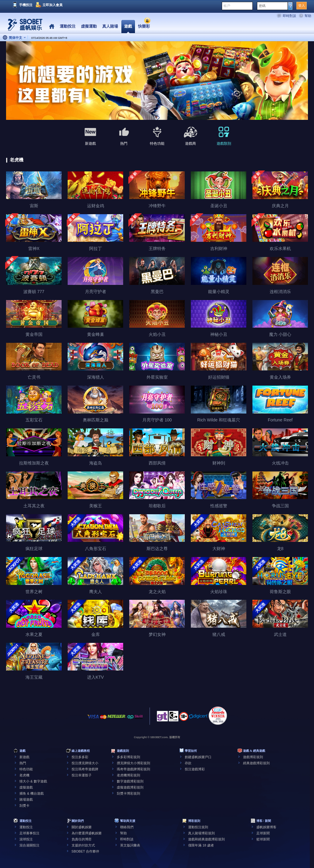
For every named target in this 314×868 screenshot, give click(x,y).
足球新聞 (263, 833)
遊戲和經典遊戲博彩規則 (206, 839)
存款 (188, 763)
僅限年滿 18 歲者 (201, 845)
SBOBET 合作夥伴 (85, 851)
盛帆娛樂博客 (266, 827)
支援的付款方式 (83, 845)
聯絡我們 (127, 827)
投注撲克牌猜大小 (85, 763)
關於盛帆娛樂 (82, 827)
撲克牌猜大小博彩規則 (133, 763)
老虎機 (24, 775)
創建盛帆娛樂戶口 (198, 757)
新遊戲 (24, 757)
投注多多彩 (80, 757)
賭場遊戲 (26, 799)
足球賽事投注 (29, 833)
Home (52, 27)
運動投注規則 (198, 827)
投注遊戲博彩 (195, 769)
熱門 (23, 763)
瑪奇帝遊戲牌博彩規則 (133, 769)
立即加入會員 (52, 5)
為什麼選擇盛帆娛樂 (87, 833)
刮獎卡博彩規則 (128, 793)
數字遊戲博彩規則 (130, 781)
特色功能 (26, 769)
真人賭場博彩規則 (201, 833)
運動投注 (26, 827)
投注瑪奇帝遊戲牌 (85, 769)
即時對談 (289, 16)
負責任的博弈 (82, 839)
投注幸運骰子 (82, 775)
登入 (302, 5)
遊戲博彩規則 (253, 757)
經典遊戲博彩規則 (256, 763)
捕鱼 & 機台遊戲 (31, 793)
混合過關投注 (29, 845)
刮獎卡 (24, 806)
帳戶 (227, 6)
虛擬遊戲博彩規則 (130, 787)
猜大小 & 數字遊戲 (33, 781)
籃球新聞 (263, 839)
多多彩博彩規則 (128, 757)
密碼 (262, 6)
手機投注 (26, 5)
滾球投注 (26, 839)
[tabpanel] (157, 81)
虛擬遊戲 (26, 787)
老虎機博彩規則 (128, 775)
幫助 (308, 16)
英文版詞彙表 (130, 845)
